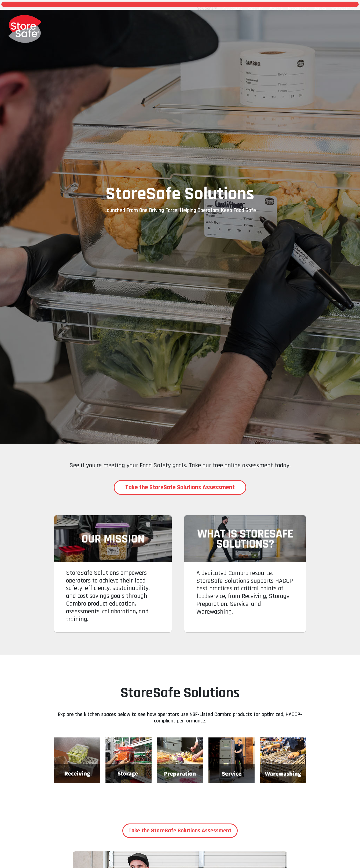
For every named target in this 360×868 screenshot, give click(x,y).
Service (320, 8)
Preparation (298, 8)
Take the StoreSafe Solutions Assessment (180, 487)
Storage (276, 8)
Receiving (256, 8)
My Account (232, 8)
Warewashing (343, 8)
